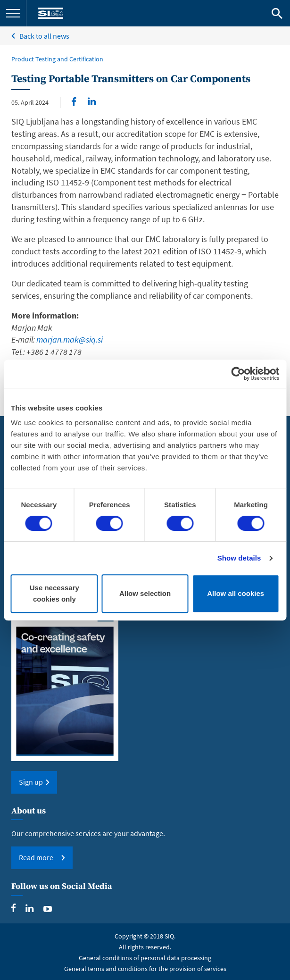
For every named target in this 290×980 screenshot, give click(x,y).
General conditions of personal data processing (145, 958)
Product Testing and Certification (57, 59)
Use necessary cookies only (54, 593)
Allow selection (145, 593)
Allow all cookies (236, 593)
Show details (239, 558)
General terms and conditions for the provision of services (145, 969)
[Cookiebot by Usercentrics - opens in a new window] (238, 374)
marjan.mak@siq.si (70, 339)
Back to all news (44, 36)
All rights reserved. (145, 947)
